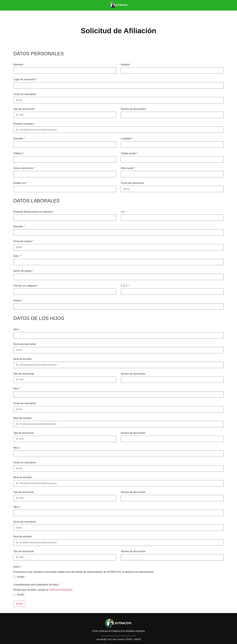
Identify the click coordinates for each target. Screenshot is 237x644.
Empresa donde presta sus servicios (34, 212)
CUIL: (17, 256)
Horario (18, 301)
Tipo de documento (24, 109)
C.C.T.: (125, 286)
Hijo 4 (16, 507)
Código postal (129, 153)
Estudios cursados (24, 124)
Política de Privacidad (61, 590)
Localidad (127, 139)
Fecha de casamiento (132, 183)
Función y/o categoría (26, 286)
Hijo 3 (16, 448)
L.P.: (124, 212)
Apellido (126, 65)
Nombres (19, 65)
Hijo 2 (16, 389)
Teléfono (19, 153)
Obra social (128, 168)
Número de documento (134, 109)
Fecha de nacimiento (25, 94)
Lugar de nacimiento (25, 79)
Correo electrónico (24, 168)
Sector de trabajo (23, 271)
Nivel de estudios (23, 359)
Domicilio (19, 139)
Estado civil (20, 183)
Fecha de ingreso (23, 241)
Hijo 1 (16, 329)
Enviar (19, 604)
